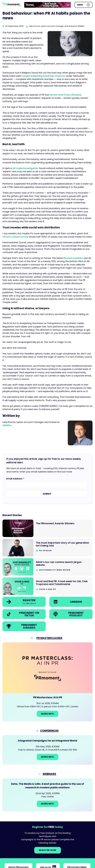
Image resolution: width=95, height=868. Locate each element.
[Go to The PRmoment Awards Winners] (47, 528)
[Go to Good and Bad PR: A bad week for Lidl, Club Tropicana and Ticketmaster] (47, 586)
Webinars (49, 774)
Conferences (49, 731)
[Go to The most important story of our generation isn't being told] (47, 548)
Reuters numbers (74, 258)
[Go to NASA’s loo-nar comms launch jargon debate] (47, 567)
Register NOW (48, 850)
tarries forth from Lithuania (65, 95)
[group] (48, 5)
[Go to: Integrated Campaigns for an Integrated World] (47, 750)
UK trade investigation (25, 168)
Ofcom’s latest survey (15, 237)
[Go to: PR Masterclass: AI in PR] (47, 682)
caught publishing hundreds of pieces (44, 76)
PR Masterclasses (49, 638)
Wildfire (7, 425)
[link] (48, 5)
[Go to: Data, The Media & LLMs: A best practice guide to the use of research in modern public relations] (47, 795)
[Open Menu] (83, 5)
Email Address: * (15, 479)
